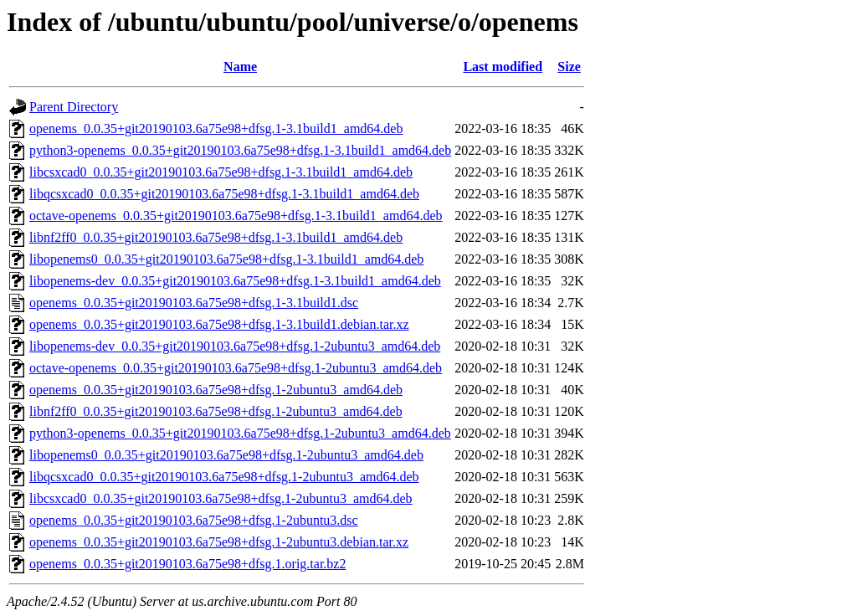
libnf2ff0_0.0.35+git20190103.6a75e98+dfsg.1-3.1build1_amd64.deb (216, 237)
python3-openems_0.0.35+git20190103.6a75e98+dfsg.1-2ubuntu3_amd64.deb (240, 433)
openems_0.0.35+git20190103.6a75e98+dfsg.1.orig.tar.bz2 (187, 564)
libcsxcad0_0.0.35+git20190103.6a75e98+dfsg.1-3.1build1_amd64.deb (221, 172)
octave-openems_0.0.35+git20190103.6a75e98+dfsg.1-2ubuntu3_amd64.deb (236, 368)
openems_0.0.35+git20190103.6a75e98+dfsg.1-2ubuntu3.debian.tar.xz (219, 542)
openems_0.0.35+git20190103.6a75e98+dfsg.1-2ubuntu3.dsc (194, 520)
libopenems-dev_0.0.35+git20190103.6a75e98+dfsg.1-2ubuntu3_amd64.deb (235, 346)
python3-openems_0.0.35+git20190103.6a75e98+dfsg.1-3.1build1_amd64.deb (240, 150)
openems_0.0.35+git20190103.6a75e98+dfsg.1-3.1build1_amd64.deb (216, 128)
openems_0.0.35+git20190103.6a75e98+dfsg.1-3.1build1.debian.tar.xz (219, 324)
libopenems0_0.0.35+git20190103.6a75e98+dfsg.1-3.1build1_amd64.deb (226, 259)
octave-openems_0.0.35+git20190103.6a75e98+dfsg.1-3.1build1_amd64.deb (236, 216)
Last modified (503, 67)
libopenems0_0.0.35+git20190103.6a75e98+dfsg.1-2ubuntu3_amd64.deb (226, 455)
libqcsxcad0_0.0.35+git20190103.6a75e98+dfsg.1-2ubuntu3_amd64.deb (224, 477)
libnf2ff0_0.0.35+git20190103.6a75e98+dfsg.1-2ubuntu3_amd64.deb (216, 411)
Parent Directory (74, 107)
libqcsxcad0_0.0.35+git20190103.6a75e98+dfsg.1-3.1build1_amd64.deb (224, 194)
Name (240, 67)
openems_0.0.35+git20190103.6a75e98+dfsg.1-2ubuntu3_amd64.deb (216, 390)
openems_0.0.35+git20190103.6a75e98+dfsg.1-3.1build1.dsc (194, 303)
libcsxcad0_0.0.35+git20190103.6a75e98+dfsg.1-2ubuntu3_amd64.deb (221, 498)
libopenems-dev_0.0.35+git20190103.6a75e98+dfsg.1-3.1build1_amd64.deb (235, 281)
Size (569, 67)
